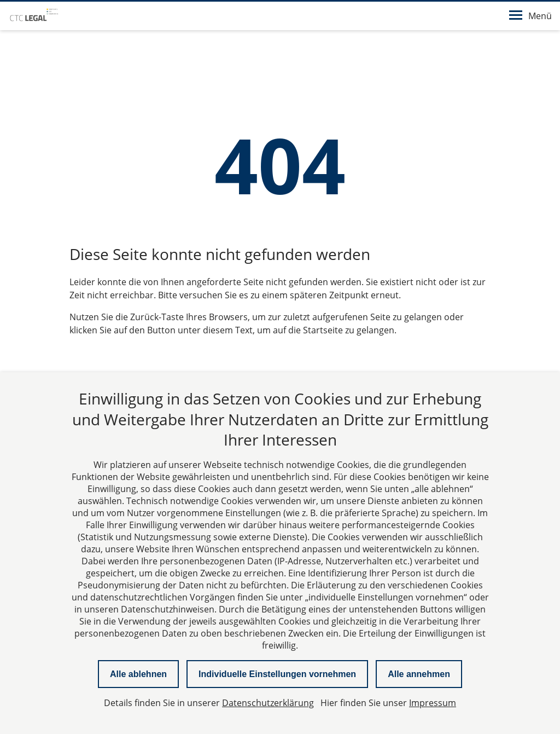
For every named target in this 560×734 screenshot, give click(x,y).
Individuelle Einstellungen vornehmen (277, 674)
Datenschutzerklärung (268, 703)
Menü (530, 16)
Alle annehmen (419, 674)
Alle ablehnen (138, 674)
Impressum (433, 703)
